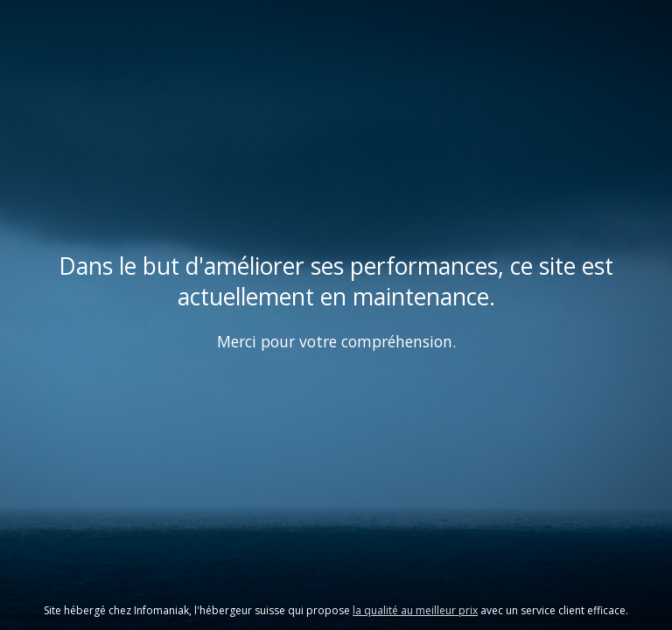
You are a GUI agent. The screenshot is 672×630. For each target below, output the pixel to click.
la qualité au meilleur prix (415, 610)
